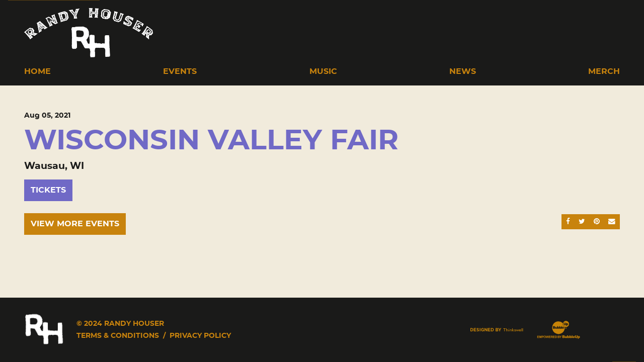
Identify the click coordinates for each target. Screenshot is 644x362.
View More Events (75, 224)
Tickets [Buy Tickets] (48, 190)
